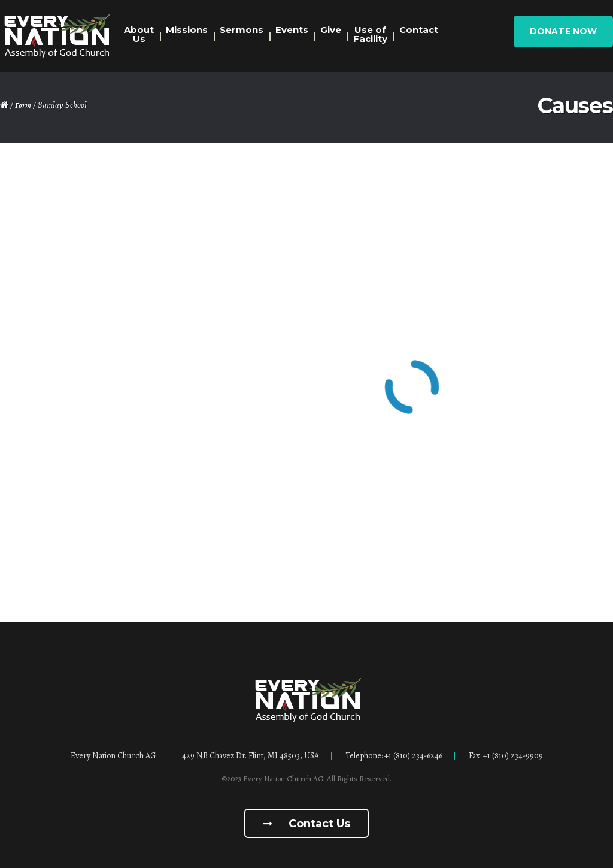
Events (292, 30)
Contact (419, 30)
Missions (187, 30)
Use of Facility (370, 34)
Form (23, 105)
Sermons (242, 30)
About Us (139, 34)
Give (331, 30)
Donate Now (563, 31)
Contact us (306, 824)
